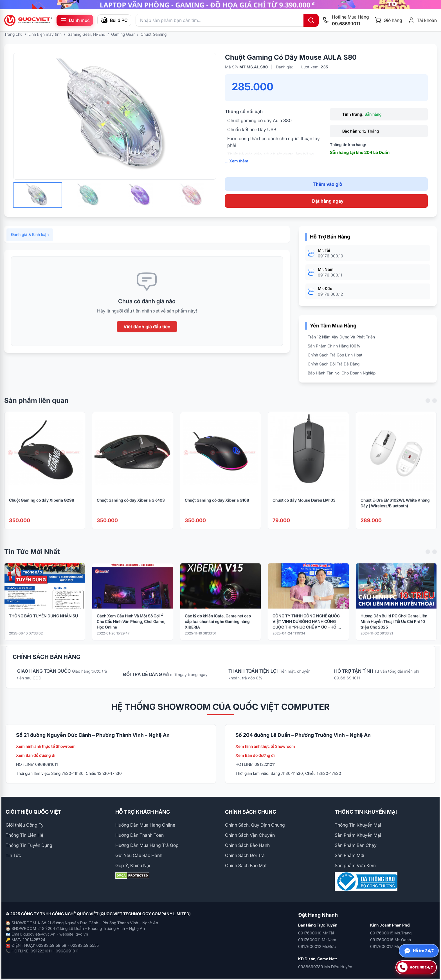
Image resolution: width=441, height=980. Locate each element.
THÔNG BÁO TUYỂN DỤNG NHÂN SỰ (43, 623)
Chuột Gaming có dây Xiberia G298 (42, 508)
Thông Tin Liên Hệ (24, 835)
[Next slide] (435, 408)
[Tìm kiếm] (311, 20)
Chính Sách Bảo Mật (246, 865)
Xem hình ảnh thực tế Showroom (46, 746)
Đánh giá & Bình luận (30, 242)
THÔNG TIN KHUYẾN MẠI (366, 812)
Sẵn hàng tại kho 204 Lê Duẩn (360, 152)
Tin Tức (13, 855)
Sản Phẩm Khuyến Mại (358, 835)
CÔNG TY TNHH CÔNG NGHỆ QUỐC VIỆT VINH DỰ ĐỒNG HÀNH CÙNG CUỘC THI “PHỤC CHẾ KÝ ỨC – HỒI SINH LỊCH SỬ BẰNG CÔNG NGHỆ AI (306, 629)
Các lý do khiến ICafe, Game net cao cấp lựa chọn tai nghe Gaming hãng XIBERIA (218, 629)
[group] (220, 5)
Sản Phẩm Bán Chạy (356, 845)
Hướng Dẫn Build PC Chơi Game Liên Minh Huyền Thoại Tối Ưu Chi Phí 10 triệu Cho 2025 (394, 629)
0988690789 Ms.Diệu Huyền (325, 967)
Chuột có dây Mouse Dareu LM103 (304, 508)
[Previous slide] (428, 408)
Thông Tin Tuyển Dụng (29, 845)
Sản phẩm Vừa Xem (355, 865)
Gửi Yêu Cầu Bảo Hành (139, 855)
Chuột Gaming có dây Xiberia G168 (217, 508)
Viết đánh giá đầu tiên (147, 334)
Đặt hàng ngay (328, 201)
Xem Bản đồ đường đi (36, 755)
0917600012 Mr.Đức (317, 946)
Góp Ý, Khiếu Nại (133, 865)
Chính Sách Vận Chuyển (250, 835)
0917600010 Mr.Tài (316, 933)
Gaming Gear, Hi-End (86, 34)
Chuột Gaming (154, 34)
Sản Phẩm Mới (349, 855)
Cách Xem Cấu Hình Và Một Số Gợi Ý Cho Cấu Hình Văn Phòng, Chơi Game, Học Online (131, 629)
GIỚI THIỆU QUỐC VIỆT (33, 812)
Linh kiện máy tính (45, 34)
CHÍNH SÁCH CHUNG (251, 812)
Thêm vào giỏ (328, 184)
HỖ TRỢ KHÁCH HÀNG (143, 812)
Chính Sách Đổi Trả (245, 855)
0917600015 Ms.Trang (391, 933)
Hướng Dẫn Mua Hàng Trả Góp (147, 845)
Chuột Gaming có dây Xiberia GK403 (131, 508)
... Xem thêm (237, 161)
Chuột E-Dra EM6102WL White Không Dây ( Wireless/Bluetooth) (395, 510)
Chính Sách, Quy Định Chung (255, 825)
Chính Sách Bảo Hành (247, 845)
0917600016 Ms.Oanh (391, 940)
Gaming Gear (123, 34)
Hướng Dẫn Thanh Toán (139, 835)
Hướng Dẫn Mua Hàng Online (145, 825)
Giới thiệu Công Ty (25, 825)
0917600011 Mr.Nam (317, 940)
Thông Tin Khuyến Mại (358, 825)
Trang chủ (13, 34)
